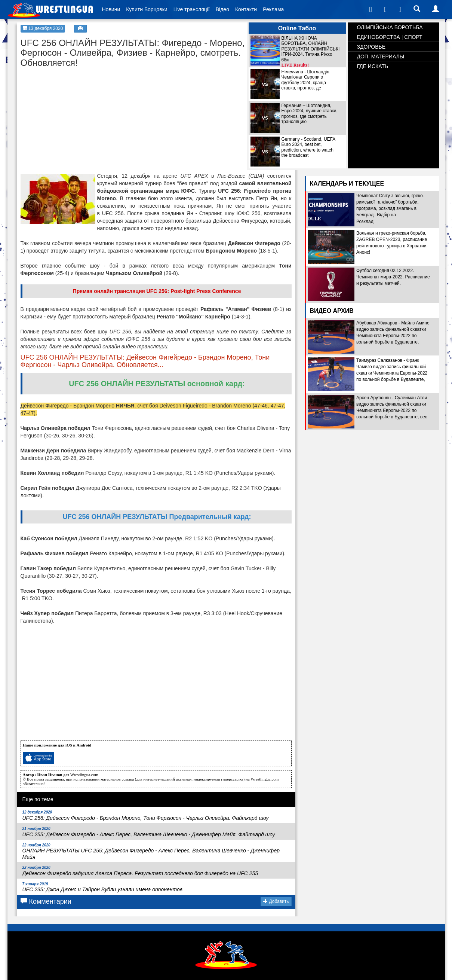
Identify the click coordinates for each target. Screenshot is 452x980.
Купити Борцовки (147, 9)
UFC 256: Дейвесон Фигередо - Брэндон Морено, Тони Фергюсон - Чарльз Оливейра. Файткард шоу (146, 816)
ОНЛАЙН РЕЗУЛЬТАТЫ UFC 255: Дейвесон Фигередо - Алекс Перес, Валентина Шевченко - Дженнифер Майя (151, 852)
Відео (222, 9)
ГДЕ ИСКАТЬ (373, 66)
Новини (111, 9)
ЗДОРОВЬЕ (371, 47)
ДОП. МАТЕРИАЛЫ (381, 57)
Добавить (276, 901)
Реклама (273, 9)
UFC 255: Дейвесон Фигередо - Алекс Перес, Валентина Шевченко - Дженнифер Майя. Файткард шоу (149, 832)
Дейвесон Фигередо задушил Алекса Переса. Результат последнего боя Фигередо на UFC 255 (140, 871)
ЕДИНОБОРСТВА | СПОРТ (390, 37)
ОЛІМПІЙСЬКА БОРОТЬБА (390, 27)
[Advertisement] (77, 118)
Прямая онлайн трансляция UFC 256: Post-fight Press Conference (157, 291)
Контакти (246, 9)
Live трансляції (192, 9)
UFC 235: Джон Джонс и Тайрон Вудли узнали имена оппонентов (103, 887)
